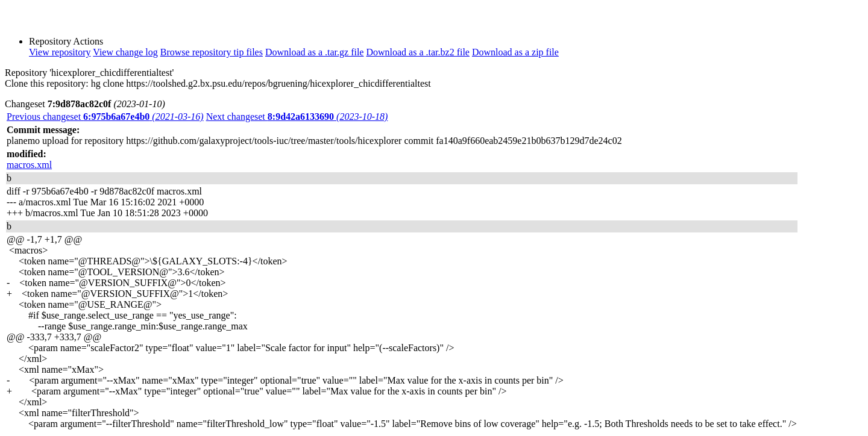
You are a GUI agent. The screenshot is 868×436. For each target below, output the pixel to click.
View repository (60, 52)
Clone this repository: (47, 83)
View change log (125, 52)
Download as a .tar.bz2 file (418, 52)
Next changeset (297, 117)
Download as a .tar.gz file (315, 52)
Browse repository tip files (212, 52)
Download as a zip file (515, 52)
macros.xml (29, 165)
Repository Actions (66, 41)
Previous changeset (105, 117)
